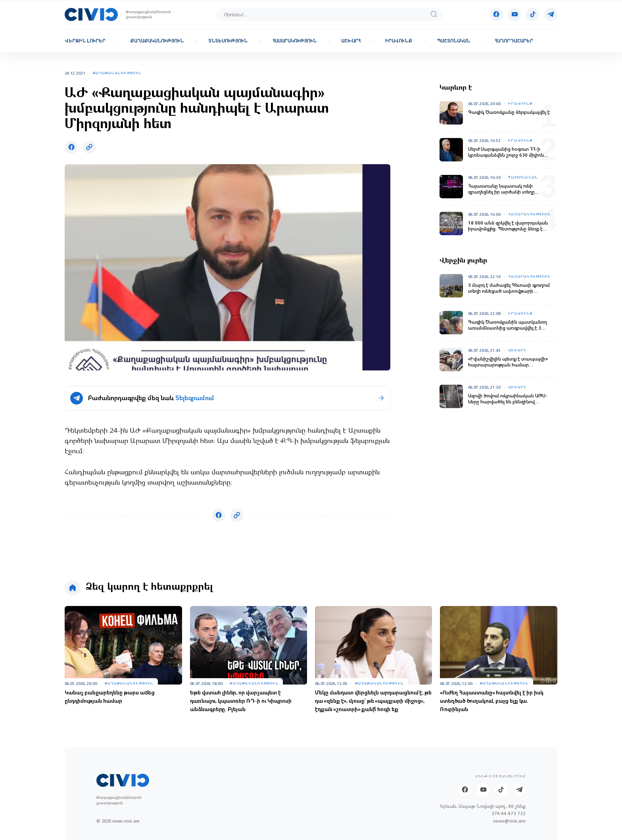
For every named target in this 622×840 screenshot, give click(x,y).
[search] (434, 14)
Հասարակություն (295, 41)
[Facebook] (496, 14)
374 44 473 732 (509, 814)
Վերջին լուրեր (85, 41)
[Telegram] (551, 14)
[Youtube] (515, 14)
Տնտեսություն (228, 41)
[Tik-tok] (533, 14)
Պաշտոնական (453, 41)
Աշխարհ (351, 41)
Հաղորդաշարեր (514, 41)
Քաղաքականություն (157, 41)
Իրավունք (399, 41)
